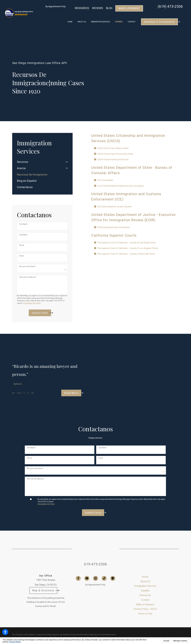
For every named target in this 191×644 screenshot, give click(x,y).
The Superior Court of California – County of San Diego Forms (127, 243)
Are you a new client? (27, 266)
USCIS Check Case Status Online (113, 148)
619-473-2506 (95, 564)
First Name (23, 224)
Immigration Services (145, 586)
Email (21, 256)
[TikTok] (104, 578)
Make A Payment (129, 8)
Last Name (23, 235)
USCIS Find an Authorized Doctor (113, 160)
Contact (145, 600)
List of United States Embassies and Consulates (120, 186)
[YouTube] (87, 578)
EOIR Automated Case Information (114, 227)
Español (145, 591)
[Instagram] (95, 578)
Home (145, 577)
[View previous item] (14, 393)
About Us (145, 581)
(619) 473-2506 (170, 6)
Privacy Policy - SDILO (145, 609)
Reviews (98, 8)
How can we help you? (28, 277)
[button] (5, 632)
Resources (82, 8)
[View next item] (32, 393)
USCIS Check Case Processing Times (115, 154)
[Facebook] (78, 578)
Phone (22, 245)
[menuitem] (70, 22)
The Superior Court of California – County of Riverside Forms (126, 254)
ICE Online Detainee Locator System (115, 207)
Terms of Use (145, 614)
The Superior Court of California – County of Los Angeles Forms (128, 248)
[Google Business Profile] (113, 578)
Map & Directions (46, 590)
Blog (109, 8)
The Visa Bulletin (105, 180)
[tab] (67, 162)
